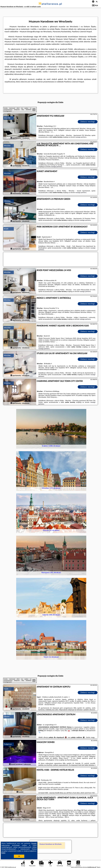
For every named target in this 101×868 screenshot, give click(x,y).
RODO (3, 853)
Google (34, 843)
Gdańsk (7, 800)
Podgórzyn (8, 744)
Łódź (6, 772)
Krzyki (6, 229)
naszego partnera (81, 137)
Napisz (99, 867)
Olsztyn (7, 716)
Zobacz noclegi (88, 122)
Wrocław (7, 118)
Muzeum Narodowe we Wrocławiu (50, 844)
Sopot (6, 689)
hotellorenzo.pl (50, 4)
